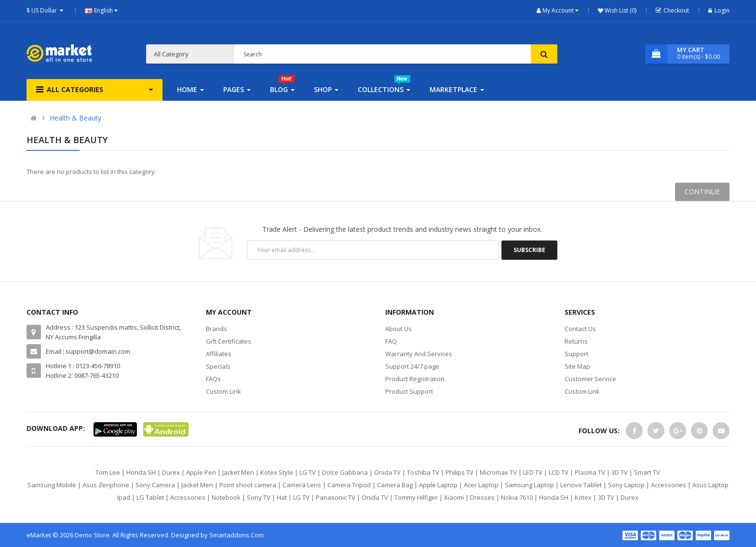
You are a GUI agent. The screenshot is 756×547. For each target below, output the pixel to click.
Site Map (577, 366)
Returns (576, 341)
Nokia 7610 (517, 497)
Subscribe (529, 250)
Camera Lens (302, 485)
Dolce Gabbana (345, 472)
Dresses (482, 497)
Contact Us (580, 329)
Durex (171, 472)
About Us (398, 329)
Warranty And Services (419, 354)
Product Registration (415, 379)
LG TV (308, 472)
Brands (216, 329)
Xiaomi (454, 497)
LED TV (533, 472)
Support (576, 354)
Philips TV (459, 472)
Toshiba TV (423, 472)
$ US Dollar (46, 10)
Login (719, 10)
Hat (282, 497)
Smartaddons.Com (236, 535)
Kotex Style (277, 472)
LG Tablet (150, 497)
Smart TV (647, 472)
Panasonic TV (336, 497)
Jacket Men (238, 472)
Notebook (226, 497)
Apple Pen (201, 472)
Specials (218, 366)
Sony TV (259, 497)
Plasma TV (590, 472)
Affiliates (219, 354)
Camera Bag (395, 485)
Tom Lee (108, 472)
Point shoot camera (248, 485)
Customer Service (590, 379)
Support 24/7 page (412, 366)
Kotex (583, 497)
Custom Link (223, 391)
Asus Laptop (710, 485)
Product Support (409, 391)
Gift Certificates (229, 341)
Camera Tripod (349, 485)
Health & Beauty (75, 118)
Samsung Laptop (529, 485)
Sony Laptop (626, 485)
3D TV (620, 472)
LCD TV (559, 472)
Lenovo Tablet (581, 485)
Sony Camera (155, 485)
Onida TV (387, 472)
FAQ (391, 341)
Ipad (124, 497)
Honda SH (141, 472)
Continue (702, 192)
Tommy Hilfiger (416, 497)
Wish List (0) (620, 10)
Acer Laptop (481, 485)
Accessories (668, 485)
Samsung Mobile (52, 485)
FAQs (213, 379)
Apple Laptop (438, 485)
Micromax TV (498, 472)
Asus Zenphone (106, 485)
